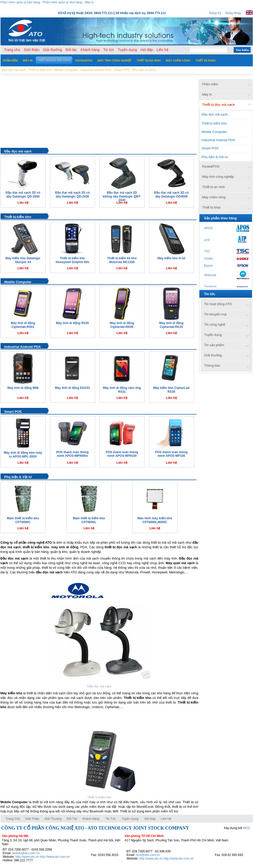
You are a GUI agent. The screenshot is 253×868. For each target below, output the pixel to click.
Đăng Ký (215, 13)
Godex (209, 259)
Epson (209, 266)
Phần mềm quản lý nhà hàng (62, 2)
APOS (209, 228)
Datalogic (211, 287)
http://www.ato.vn (27, 857)
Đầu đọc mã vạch (18, 151)
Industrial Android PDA (23, 347)
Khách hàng (91, 819)
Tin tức (111, 819)
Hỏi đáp (150, 819)
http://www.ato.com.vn (55, 857)
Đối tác (72, 819)
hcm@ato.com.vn (148, 855)
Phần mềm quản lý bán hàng (20, 2)
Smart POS (13, 412)
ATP (207, 240)
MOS (246, 828)
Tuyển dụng (130, 819)
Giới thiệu (32, 819)
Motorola (210, 275)
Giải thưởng (53, 819)
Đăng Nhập (233, 13)
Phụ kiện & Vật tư (18, 477)
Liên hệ (166, 819)
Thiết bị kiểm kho (18, 217)
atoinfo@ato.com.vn (26, 853)
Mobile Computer (18, 282)
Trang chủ (13, 819)
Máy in (89, 2)
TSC (207, 251)
